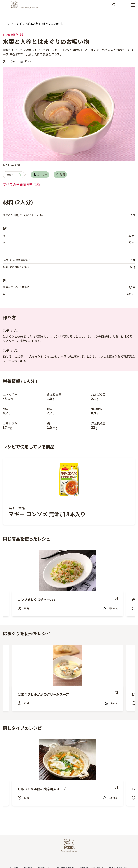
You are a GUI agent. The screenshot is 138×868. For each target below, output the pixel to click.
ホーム (7, 24)
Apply (114, 6)
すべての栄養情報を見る (21, 184)
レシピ (18, 24)
